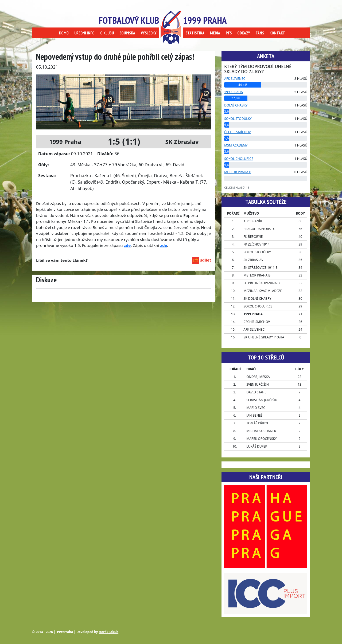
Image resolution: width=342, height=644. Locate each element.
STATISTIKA (195, 33)
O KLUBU (107, 33)
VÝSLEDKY (149, 33)
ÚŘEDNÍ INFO (84, 33)
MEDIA (215, 33)
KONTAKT (277, 33)
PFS (229, 33)
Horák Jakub (109, 632)
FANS (260, 33)
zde (164, 245)
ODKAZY (244, 33)
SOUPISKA (127, 33)
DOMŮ (64, 33)
